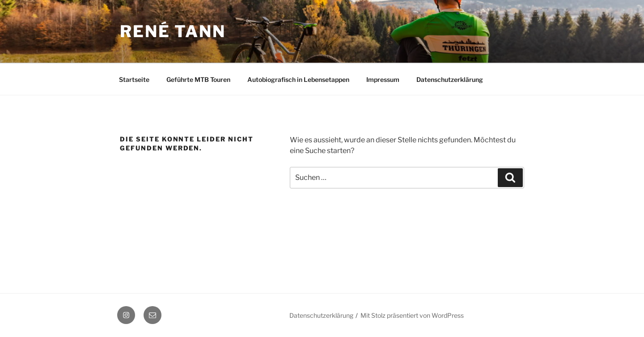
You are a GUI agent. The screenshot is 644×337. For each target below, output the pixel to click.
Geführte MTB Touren (198, 79)
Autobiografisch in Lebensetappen (298, 79)
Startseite (134, 79)
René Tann (173, 31)
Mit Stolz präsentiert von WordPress (412, 315)
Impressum (383, 79)
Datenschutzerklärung (450, 79)
